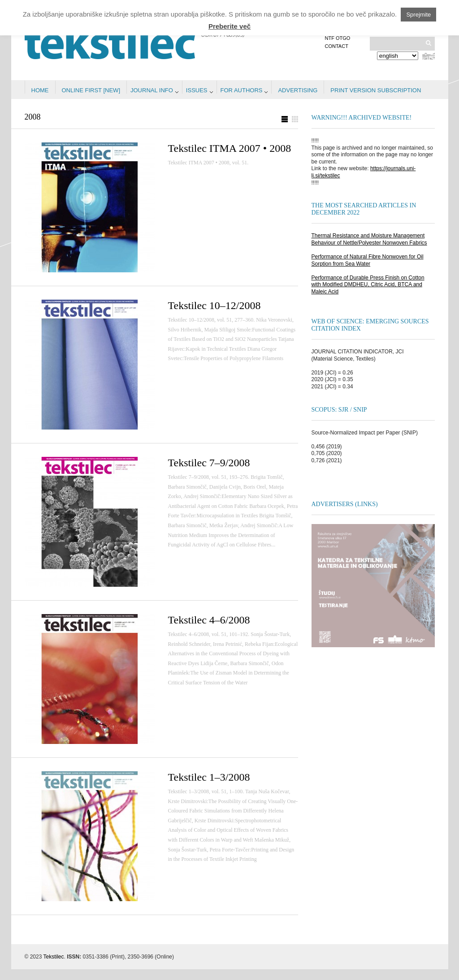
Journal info (152, 90)
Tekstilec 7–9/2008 (209, 463)
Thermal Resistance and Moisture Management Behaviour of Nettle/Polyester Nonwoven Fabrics (369, 239)
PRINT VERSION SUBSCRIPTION (376, 90)
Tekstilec (54, 957)
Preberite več (229, 26)
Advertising (298, 90)
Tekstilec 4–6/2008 (209, 620)
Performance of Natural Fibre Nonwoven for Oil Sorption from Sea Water (368, 260)
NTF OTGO (338, 38)
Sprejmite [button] (418, 15)
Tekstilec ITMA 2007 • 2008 (230, 148)
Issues (197, 90)
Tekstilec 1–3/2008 (209, 777)
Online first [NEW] (91, 90)
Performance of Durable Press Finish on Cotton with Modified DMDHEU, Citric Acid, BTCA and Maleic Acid (368, 285)
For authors (242, 90)
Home (40, 90)
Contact (337, 46)
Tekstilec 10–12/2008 (214, 305)
